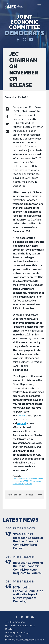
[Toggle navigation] (39, 6)
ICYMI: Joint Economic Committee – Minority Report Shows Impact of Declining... (28, 594)
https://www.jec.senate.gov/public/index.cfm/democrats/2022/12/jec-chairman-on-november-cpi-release (28, 481)
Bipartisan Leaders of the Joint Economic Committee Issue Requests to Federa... (28, 568)
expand (22, 423)
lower (22, 415)
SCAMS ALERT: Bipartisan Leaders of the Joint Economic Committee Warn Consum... (28, 541)
